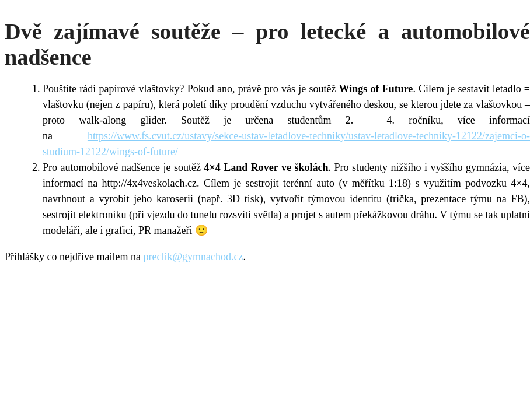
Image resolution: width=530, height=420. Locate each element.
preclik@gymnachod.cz (193, 257)
